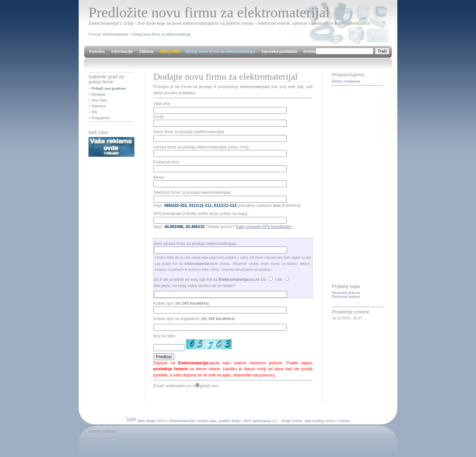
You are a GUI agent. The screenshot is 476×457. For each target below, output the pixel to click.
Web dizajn (146, 421)
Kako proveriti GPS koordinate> (264, 227)
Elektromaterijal (116, 34)
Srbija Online (292, 421)
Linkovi (344, 421)
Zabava (146, 52)
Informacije (122, 52)
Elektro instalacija (346, 81)
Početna (97, 52)
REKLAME (170, 52)
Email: (159, 117)
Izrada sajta (207, 421)
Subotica (99, 106)
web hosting (314, 421)
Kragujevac (101, 118)
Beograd (99, 94)
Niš (94, 112)
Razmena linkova (346, 293)
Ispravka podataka (279, 52)
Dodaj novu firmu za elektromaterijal (162, 34)
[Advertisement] (358, 185)
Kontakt (311, 52)
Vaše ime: (162, 104)
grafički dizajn (230, 421)
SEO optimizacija (257, 421)
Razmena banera (346, 297)
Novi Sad (99, 100)
